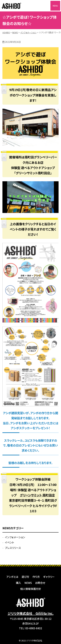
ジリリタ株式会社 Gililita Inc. (31, 613)
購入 (19, 583)
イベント (9, 542)
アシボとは (12, 577)
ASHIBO (11, 6)
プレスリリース (13, 548)
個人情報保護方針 (31, 589)
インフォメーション (15, 537)
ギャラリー (49, 577)
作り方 (36, 577)
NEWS (28, 583)
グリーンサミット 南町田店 (37, 495)
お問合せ (40, 583)
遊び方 (25, 577)
